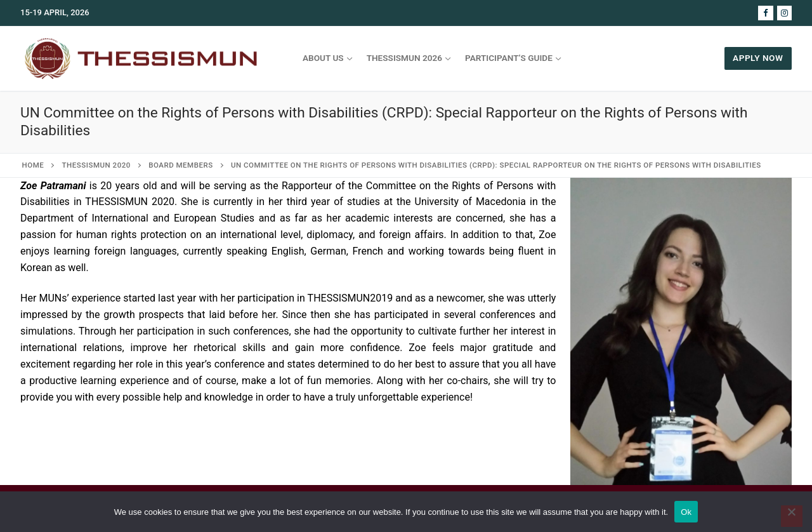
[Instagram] (784, 13)
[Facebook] (765, 13)
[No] (792, 516)
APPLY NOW (758, 58)
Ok (686, 512)
